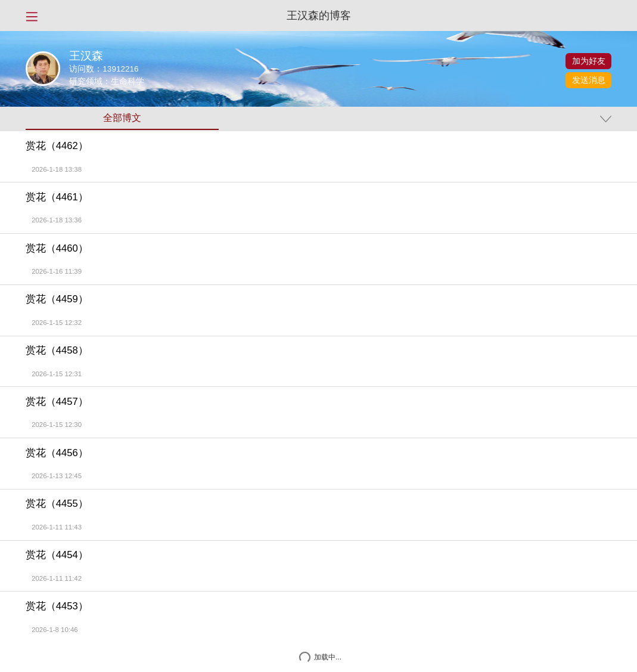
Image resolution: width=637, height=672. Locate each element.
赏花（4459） (57, 299)
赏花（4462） (57, 146)
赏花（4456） (57, 453)
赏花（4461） (57, 197)
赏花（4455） (57, 504)
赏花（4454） (57, 555)
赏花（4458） (57, 351)
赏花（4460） (57, 249)
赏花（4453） (57, 606)
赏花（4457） (57, 402)
